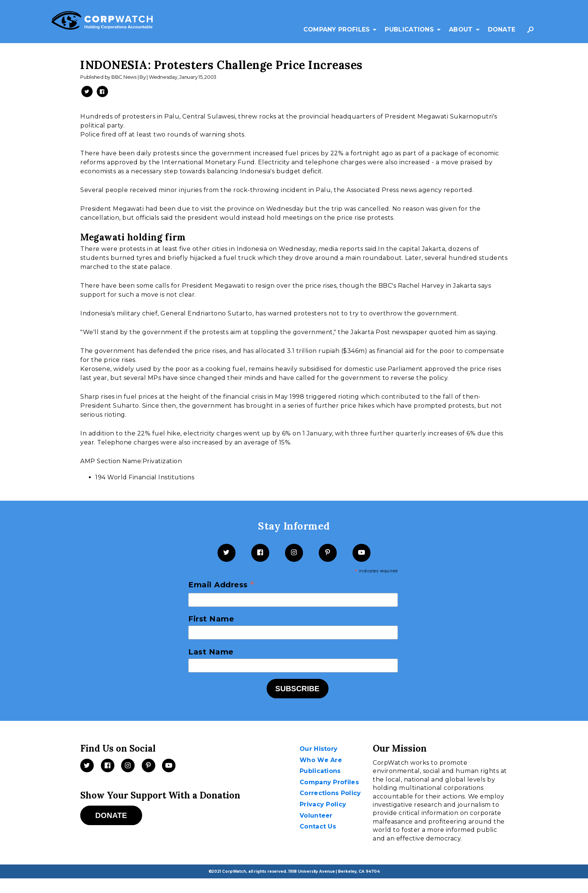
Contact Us (318, 826)
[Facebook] (260, 553)
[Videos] (169, 765)
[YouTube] (361, 553)
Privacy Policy (323, 804)
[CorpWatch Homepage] (102, 22)
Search (532, 33)
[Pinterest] (328, 553)
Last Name (211, 652)
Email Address (221, 585)
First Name (211, 619)
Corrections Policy (330, 793)
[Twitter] (226, 553)
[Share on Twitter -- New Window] (87, 92)
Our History (319, 749)
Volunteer (316, 816)
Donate (502, 29)
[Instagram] (294, 553)
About (461, 29)
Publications (409, 29)
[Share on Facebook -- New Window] (102, 92)
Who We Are (321, 760)
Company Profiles (337, 29)
